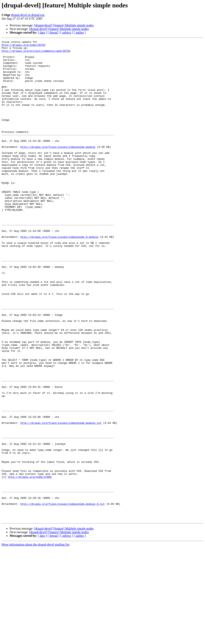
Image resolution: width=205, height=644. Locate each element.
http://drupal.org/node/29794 (23, 46)
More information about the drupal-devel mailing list (36, 640)
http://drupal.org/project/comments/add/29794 (36, 53)
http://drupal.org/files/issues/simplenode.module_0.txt (63, 597)
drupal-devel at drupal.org (28, 15)
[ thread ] (54, 32)
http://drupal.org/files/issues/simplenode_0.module (59, 276)
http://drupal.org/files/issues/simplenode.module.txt (61, 500)
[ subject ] (67, 32)
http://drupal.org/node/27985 (30, 564)
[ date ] (42, 32)
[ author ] (80, 32)
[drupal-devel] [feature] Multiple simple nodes (64, 25)
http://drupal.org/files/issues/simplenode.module (58, 168)
